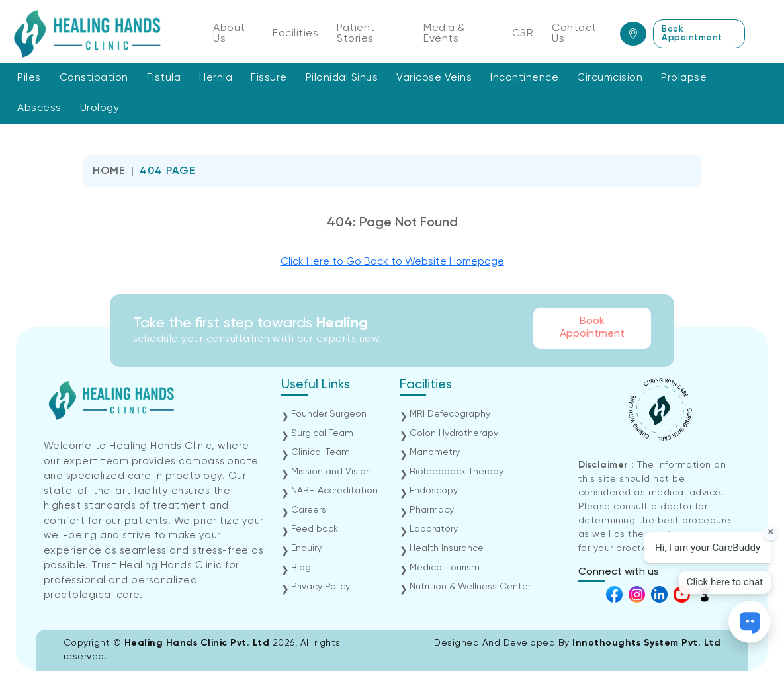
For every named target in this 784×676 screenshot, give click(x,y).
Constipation (94, 78)
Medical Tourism (445, 568)
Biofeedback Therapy (457, 472)
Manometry (435, 452)
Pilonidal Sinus (342, 78)
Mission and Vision (331, 472)
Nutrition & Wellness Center (470, 587)
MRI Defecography (450, 414)
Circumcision (610, 78)
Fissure (269, 78)
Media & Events (444, 34)
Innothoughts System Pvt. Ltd (646, 643)
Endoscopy (434, 491)
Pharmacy (432, 510)
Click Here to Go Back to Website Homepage (392, 262)
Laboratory (434, 529)
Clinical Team (321, 452)
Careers (309, 510)
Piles (29, 78)
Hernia (216, 78)
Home (109, 171)
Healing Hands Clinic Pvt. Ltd (198, 643)
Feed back (315, 529)
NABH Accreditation (334, 491)
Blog (301, 568)
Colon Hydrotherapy (454, 433)
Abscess (39, 108)
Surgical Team (322, 433)
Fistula (164, 78)
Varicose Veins (434, 78)
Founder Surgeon (329, 414)
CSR (523, 34)
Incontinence (524, 78)
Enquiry (306, 548)
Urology (100, 108)
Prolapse (684, 78)
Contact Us (574, 34)
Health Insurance (447, 548)
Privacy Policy (321, 587)
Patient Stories (356, 34)
